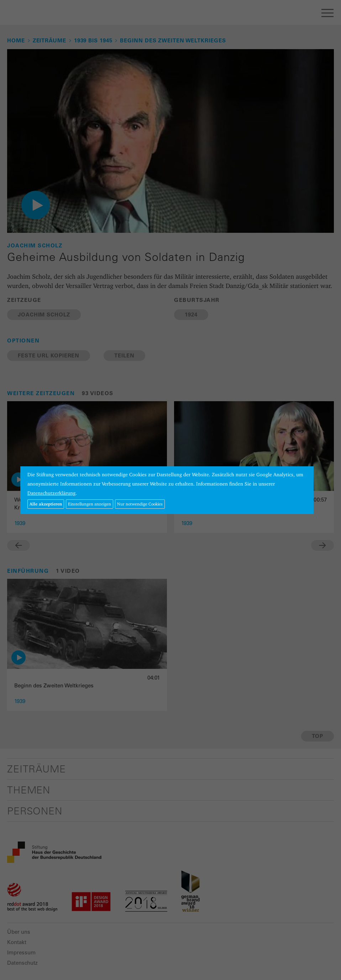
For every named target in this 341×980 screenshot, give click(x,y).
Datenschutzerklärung (51, 493)
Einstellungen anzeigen (90, 504)
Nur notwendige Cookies (140, 504)
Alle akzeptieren (46, 504)
